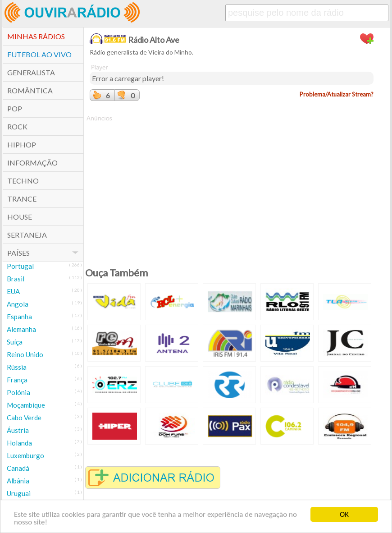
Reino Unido (25, 354)
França (17, 380)
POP (15, 108)
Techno (23, 181)
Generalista (31, 72)
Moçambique (26, 405)
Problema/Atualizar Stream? (337, 94)
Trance (22, 199)
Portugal (20, 266)
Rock (17, 126)
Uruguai (19, 493)
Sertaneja (27, 235)
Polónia (18, 392)
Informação (32, 163)
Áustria (18, 430)
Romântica (30, 90)
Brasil (16, 279)
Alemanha (21, 329)
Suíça (15, 342)
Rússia (17, 367)
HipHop (22, 145)
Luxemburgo (25, 455)
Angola (18, 304)
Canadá (18, 468)
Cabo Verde (24, 418)
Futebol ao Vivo (39, 54)
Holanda (19, 443)
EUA (13, 291)
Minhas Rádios (36, 36)
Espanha (19, 317)
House (20, 217)
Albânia (18, 481)
